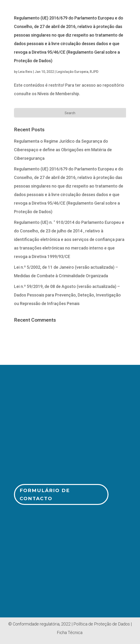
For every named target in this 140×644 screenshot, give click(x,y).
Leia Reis (25, 72)
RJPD (94, 72)
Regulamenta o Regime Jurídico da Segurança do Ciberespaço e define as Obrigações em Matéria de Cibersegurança (63, 150)
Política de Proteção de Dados (102, 624)
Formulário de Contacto (45, 494)
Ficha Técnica (70, 632)
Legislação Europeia (72, 72)
